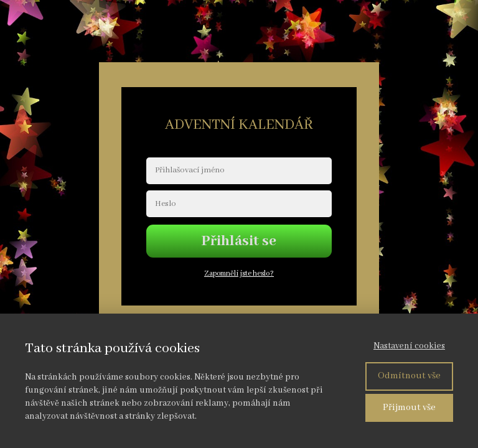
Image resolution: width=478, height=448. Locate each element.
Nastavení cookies (409, 346)
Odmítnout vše (409, 376)
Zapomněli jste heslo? (239, 273)
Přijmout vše (409, 408)
